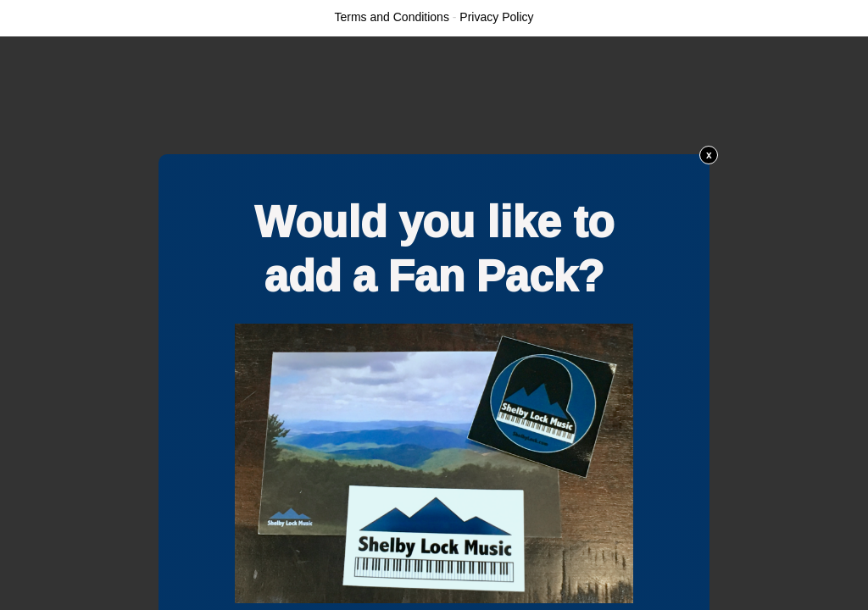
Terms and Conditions (392, 17)
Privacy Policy (496, 17)
